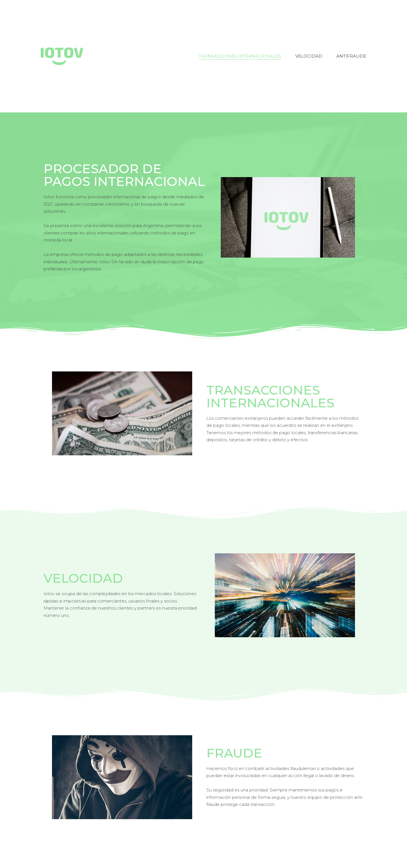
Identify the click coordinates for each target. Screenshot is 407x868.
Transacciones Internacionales (240, 56)
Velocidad (309, 56)
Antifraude (351, 56)
